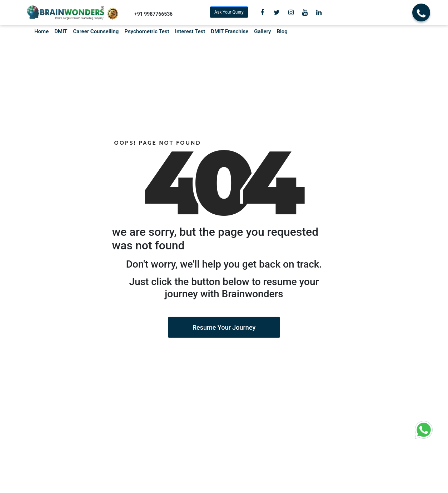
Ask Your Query (229, 12)
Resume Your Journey (224, 327)
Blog (282, 31)
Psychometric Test (147, 31)
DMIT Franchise (230, 31)
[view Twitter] (277, 13)
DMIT (61, 31)
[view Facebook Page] (262, 13)
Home (41, 31)
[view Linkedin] (319, 13)
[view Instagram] (291, 13)
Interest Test (190, 31)
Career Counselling (96, 31)
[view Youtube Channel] (305, 13)
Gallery (262, 31)
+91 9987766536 (153, 14)
